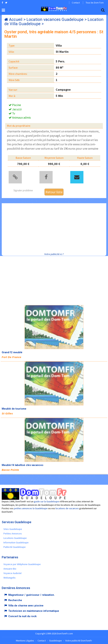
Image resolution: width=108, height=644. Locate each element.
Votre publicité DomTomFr (79, 641)
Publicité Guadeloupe (15, 547)
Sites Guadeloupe (13, 529)
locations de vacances (67, 508)
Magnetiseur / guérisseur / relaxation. (31, 595)
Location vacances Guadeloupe (55, 20)
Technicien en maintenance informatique (34, 611)
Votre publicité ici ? (54, 254)
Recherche (15, 600)
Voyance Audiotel (12, 573)
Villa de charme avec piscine (26, 606)
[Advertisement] (55, 227)
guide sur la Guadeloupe (46, 501)
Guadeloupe (55, 641)
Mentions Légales (25, 641)
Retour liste (54, 192)
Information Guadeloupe (16, 542)
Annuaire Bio (10, 569)
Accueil (16, 20)
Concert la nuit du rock (22, 616)
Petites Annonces (13, 534)
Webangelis (10, 578)
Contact (76, 3)
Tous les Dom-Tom (95, 3)
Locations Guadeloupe (15, 538)
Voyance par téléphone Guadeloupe (22, 564)
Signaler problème (23, 190)
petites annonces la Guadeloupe (31, 508)
